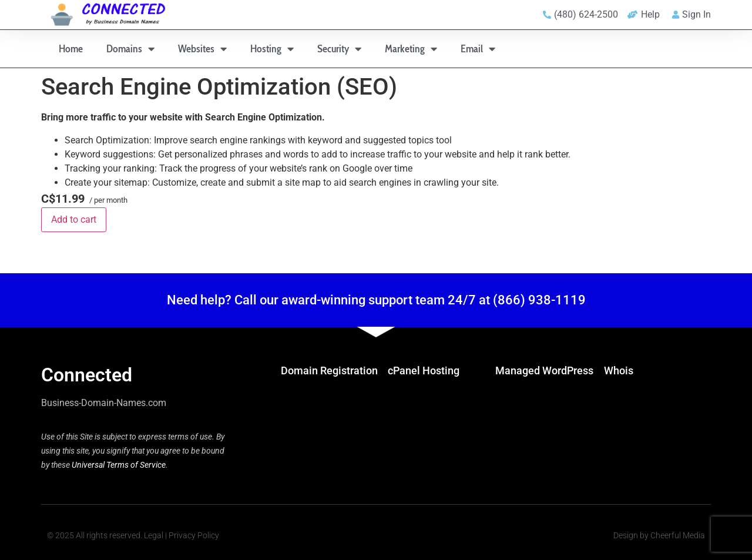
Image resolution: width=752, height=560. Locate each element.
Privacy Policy (194, 535)
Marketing (411, 49)
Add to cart (74, 219)
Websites (202, 49)
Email (478, 49)
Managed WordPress (544, 370)
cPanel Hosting (424, 370)
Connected (87, 375)
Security (339, 49)
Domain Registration (329, 370)
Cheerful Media (678, 535)
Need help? (199, 300)
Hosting (272, 49)
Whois (619, 370)
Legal (154, 535)
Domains (130, 49)
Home (71, 49)
